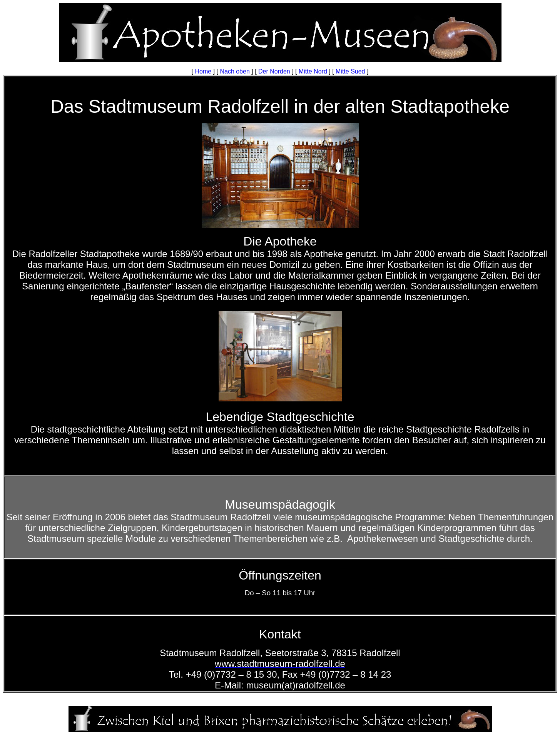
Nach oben (235, 71)
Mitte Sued (350, 71)
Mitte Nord (313, 71)
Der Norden (274, 71)
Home (203, 71)
